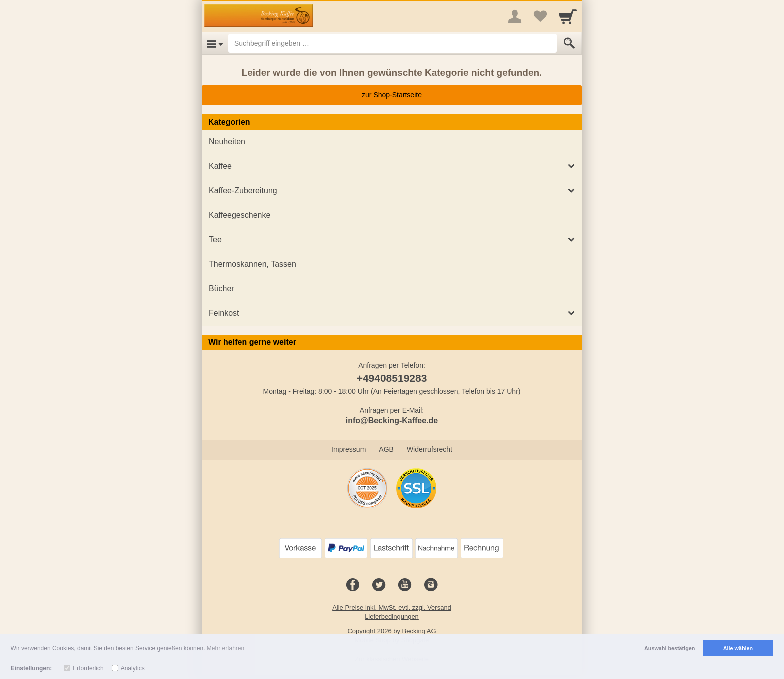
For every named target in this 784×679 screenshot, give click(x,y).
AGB (386, 449)
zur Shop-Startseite (392, 95)
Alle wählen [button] (738, 648)
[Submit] (569, 43)
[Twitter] (379, 585)
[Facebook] (353, 585)
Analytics (133, 668)
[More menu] (515, 16)
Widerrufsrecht (430, 449)
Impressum (349, 449)
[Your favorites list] (540, 16)
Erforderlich (88, 668)
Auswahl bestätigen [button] (670, 648)
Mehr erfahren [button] (226, 648)
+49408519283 (392, 378)
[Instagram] (431, 585)
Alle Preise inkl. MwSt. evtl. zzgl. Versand (392, 608)
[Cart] (568, 16)
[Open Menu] (215, 43)
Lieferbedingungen (392, 617)
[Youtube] (405, 585)
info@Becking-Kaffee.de (392, 421)
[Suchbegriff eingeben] (393, 43)
